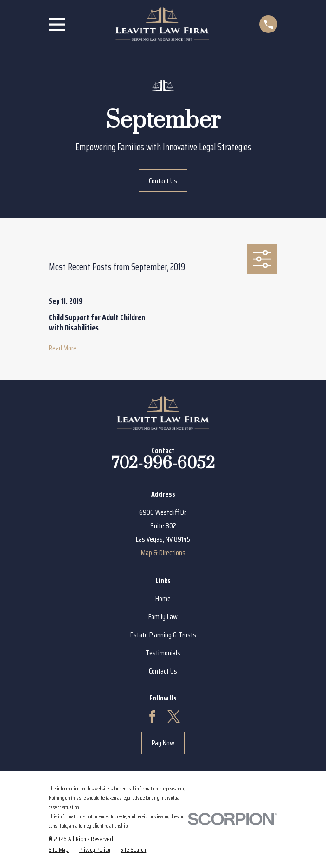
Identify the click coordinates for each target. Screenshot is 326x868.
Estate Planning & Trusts (163, 635)
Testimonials (163, 653)
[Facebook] (152, 716)
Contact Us (163, 181)
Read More (63, 348)
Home (163, 599)
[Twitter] (174, 716)
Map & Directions (163, 553)
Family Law (163, 617)
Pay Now (163, 743)
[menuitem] (59, 850)
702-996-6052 (163, 464)
